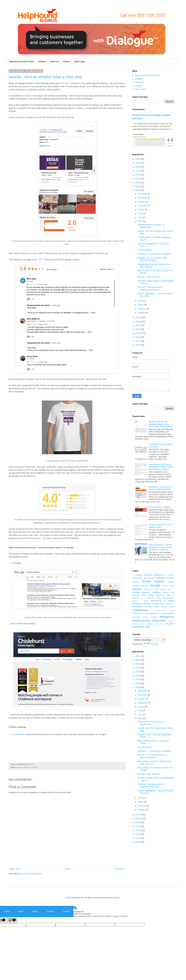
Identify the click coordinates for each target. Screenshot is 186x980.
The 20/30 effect (145, 250)
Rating (158, 598)
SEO (157, 607)
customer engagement (149, 613)
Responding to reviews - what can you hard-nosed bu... (154, 266)
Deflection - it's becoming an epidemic (154, 254)
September (143, 206)
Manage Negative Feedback (147, 592)
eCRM (154, 617)
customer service (140, 617)
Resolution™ (168, 598)
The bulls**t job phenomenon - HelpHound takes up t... (151, 288)
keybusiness (141, 620)
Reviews (137, 606)
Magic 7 (171, 590)
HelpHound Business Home (21, 62)
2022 (138, 175)
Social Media (168, 607)
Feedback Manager (141, 586)
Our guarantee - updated (160, 507)
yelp (147, 627)
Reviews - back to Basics (149, 277)
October (142, 202)
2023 (138, 171)
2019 (138, 187)
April (140, 301)
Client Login (80, 62)
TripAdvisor (140, 610)
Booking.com (159, 575)
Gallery (35, 911)
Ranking (150, 598)
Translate (151, 644)
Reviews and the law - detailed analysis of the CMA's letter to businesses (161, 424)
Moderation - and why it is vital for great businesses (160, 488)
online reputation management (152, 624)
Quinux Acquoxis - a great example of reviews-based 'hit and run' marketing (160, 547)
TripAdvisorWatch (159, 611)
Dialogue (160, 578)
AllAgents (148, 575)
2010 (138, 345)
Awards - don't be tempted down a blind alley (45, 77)
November (143, 198)
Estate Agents (153, 581)
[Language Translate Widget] (149, 640)
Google (155, 585)
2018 (138, 190)
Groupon (165, 586)
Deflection (19, 734)
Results (147, 604)
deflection (27, 767)
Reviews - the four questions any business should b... (152, 259)
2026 (138, 159)
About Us (54, 62)
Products (42, 62)
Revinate (148, 607)
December (143, 194)
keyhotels (159, 620)
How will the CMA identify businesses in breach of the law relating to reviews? (161, 467)
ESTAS (65, 83)
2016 (138, 322)
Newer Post (15, 869)
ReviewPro (170, 604)
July (140, 214)
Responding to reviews (163, 601)
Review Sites (158, 604)
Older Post (120, 869)
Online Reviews (156, 595)
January (142, 313)
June (140, 217)
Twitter (172, 611)
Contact (66, 62)
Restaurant (137, 604)
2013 (138, 333)
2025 (138, 163)
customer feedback (167, 613)
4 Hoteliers (137, 575)
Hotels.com (148, 590)
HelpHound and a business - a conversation (151, 226)
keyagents (167, 617)
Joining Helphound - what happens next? (160, 526)
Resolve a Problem (141, 601)
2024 (138, 167)
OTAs (144, 595)
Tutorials (50, 911)
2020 (138, 183)
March (141, 305)
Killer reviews (160, 590)
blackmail (136, 613)
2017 (138, 317)
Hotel (172, 586)
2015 (138, 325)
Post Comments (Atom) (31, 874)
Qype (143, 598)
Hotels (137, 589)
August (141, 209)
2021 (138, 179)
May (140, 221)
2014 (138, 329)
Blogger (117, 898)
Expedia (171, 582)
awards (19, 767)
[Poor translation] (12, 920)
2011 (138, 341)
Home (68, 869)
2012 (138, 337)
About (21, 911)
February (142, 309)
